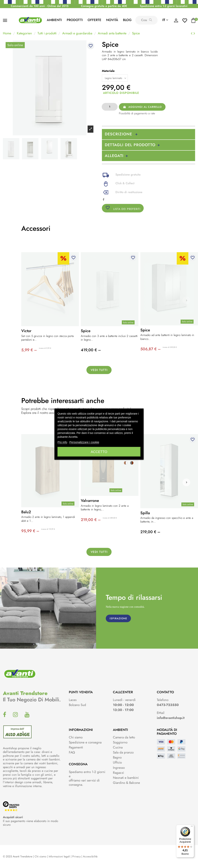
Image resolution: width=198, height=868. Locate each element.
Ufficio (117, 762)
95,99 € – (30, 531)
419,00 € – (91, 350)
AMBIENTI (54, 20)
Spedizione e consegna (85, 742)
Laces (73, 700)
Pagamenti (76, 747)
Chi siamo (76, 737)
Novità (112, 20)
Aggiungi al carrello (142, 107)
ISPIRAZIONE (118, 618)
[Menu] (192, 827)
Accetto (99, 452)
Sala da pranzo (123, 752)
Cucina (118, 747)
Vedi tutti (99, 370)
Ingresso (119, 768)
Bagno (117, 757)
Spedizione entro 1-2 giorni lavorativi (164, 6)
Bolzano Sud (77, 705)
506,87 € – (151, 349)
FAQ (72, 752)
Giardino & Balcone (126, 783)
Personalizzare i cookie (84, 442)
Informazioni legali (59, 856)
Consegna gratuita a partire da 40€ (104, 6)
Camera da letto (124, 737)
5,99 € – (29, 350)
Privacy (76, 856)
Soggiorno (120, 742)
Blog (127, 20)
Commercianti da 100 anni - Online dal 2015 (40, 6)
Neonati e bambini (126, 778)
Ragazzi (118, 773)
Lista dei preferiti (123, 208)
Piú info (62, 442)
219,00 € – (91, 520)
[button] (186, 482)
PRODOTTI (75, 20)
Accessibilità (90, 856)
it (165, 20)
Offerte (94, 20)
